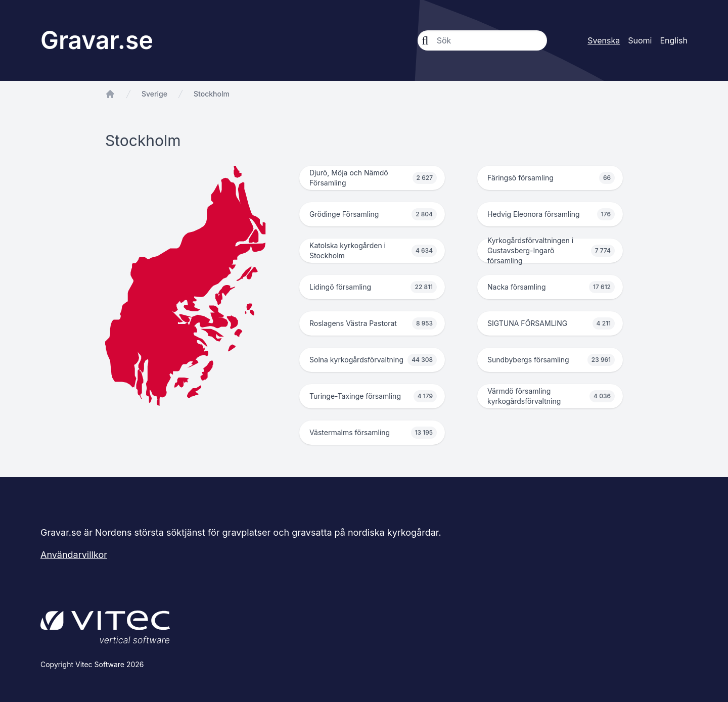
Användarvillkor (74, 555)
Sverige (154, 94)
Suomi (640, 40)
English (674, 40)
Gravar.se (97, 40)
